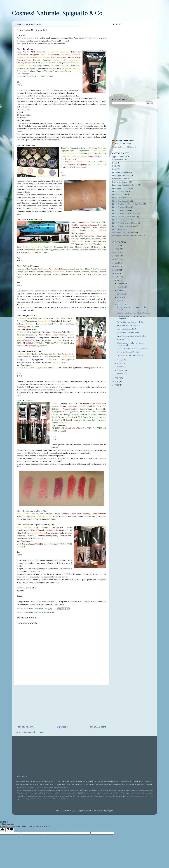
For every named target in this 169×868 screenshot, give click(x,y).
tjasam (94, 811)
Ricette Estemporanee (121, 198)
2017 (117, 277)
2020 (117, 266)
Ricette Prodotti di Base (121, 207)
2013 (117, 385)
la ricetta (56, 392)
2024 (117, 253)
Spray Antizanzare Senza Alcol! (129, 325)
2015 (117, 378)
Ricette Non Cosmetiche (122, 201)
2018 (117, 273)
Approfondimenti (119, 157)
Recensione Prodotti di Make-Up (125, 185)
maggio (120, 360)
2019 (117, 270)
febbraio (120, 370)
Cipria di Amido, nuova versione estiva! (132, 336)
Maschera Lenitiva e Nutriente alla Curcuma (133, 313)
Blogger (110, 811)
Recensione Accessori (121, 176)
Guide (114, 166)
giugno (120, 304)
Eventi (115, 163)
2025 (117, 249)
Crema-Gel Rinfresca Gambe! (128, 352)
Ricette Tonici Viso (119, 229)
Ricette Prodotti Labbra (121, 210)
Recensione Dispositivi (121, 182)
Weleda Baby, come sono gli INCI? (130, 322)
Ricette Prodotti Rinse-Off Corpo (125, 223)
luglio (119, 301)
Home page (62, 727)
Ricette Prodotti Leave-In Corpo (124, 214)
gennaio (120, 374)
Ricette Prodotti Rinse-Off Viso (124, 226)
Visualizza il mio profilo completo (125, 147)
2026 (117, 246)
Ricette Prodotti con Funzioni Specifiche (127, 204)
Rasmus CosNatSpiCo (124, 143)
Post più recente (26, 727)
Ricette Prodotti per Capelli (122, 220)
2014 (117, 382)
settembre (121, 294)
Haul (114, 169)
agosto (120, 297)
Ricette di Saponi (119, 195)
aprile (119, 363)
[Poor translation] (10, 830)
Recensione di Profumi (121, 179)
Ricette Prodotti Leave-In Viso (124, 217)
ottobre (120, 290)
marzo (120, 367)
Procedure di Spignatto (121, 172)
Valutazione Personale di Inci (123, 233)
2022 (117, 260)
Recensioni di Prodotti (121, 188)
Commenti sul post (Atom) (34, 732)
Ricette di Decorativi (120, 191)
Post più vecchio (97, 727)
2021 (117, 263)
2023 (117, 256)
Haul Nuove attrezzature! (126, 329)
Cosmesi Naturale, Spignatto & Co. (58, 13)
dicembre (121, 283)
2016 (117, 280)
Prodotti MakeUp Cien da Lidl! (128, 332)
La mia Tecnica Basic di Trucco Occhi (131, 355)
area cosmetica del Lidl (85, 38)
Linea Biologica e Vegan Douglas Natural (133, 348)
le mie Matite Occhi (124, 339)
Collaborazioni (118, 160)
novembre (121, 287)
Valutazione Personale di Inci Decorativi (39, 612)
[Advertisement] (61, 705)
